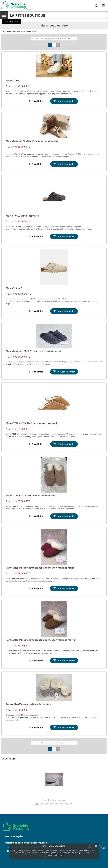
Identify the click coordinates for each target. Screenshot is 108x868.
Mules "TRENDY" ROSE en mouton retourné (31, 496)
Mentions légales (14, 836)
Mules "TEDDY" (14, 80)
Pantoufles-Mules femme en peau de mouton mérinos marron (41, 640)
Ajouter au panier (66, 101)
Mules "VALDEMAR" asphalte (22, 216)
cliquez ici (59, 855)
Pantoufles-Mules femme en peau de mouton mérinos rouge (40, 568)
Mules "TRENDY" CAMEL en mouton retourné (31, 423)
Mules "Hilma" (14, 288)
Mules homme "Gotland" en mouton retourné (32, 141)
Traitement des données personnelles (26, 843)
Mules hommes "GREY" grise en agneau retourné (34, 351)
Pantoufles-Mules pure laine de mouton (28, 704)
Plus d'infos (37, 101)
